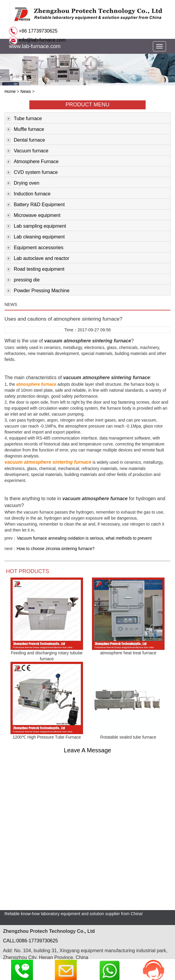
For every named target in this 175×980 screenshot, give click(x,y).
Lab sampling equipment (36, 226)
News (26, 91)
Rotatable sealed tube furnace (128, 737)
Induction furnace (28, 194)
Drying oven (23, 183)
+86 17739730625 (37, 31)
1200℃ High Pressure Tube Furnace (47, 737)
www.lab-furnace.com (35, 46)
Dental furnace (26, 140)
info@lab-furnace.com (42, 40)
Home (10, 91)
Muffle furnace (25, 130)
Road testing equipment (35, 269)
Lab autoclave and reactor (38, 259)
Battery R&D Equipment (36, 205)
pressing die (23, 280)
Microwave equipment (33, 216)
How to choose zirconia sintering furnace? (55, 549)
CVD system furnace (32, 173)
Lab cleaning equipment (36, 237)
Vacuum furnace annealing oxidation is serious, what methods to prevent (84, 538)
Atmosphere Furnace (32, 162)
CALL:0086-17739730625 (30, 941)
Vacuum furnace (27, 151)
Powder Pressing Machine (38, 291)
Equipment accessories (35, 248)
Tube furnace (24, 119)
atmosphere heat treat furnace (128, 653)
